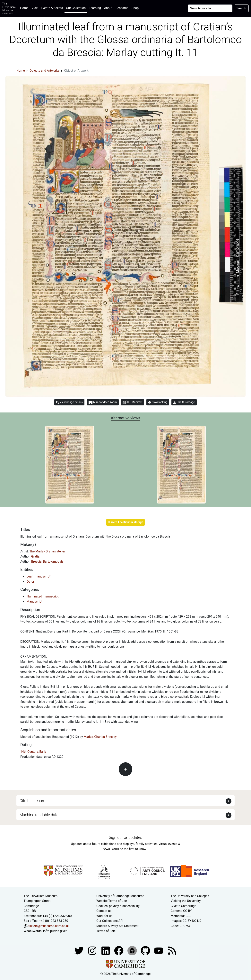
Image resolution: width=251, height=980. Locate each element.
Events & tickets (52, 8)
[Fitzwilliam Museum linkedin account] (119, 950)
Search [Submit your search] (241, 8)
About (108, 8)
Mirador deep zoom (103, 402)
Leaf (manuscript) (39, 576)
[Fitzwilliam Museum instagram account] (93, 950)
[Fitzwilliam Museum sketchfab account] (133, 950)
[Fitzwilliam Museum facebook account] (106, 950)
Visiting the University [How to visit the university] (186, 901)
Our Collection (76, 8)
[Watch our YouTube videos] (159, 950)
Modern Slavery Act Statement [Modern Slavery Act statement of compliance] (117, 926)
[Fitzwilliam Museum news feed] (172, 950)
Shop (135, 8)
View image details (69, 402)
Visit (35, 8)
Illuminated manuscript (43, 596)
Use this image (184, 402)
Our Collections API (110, 921)
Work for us (104, 916)
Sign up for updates (125, 837)
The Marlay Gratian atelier (47, 551)
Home (25, 8)
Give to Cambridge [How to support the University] (183, 906)
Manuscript (35, 601)
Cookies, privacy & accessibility (118, 906)
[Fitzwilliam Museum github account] (146, 950)
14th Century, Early (33, 752)
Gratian (36, 556)
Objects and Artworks (44, 71)
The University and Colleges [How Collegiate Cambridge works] (190, 896)
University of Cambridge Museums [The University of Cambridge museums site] (120, 896)
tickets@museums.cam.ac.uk (49, 926)
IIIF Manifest (132, 402)
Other (30, 582)
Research (122, 8)
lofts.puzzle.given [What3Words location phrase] (55, 931)
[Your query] (210, 8)
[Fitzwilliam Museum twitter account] (79, 950)
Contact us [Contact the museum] (104, 911)
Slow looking (158, 402)
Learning (95, 8)
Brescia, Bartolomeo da (47, 562)
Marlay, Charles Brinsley (100, 737)
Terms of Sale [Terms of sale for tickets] (106, 931)
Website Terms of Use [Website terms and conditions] (112, 901)
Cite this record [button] (32, 801)
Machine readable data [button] (39, 815)
